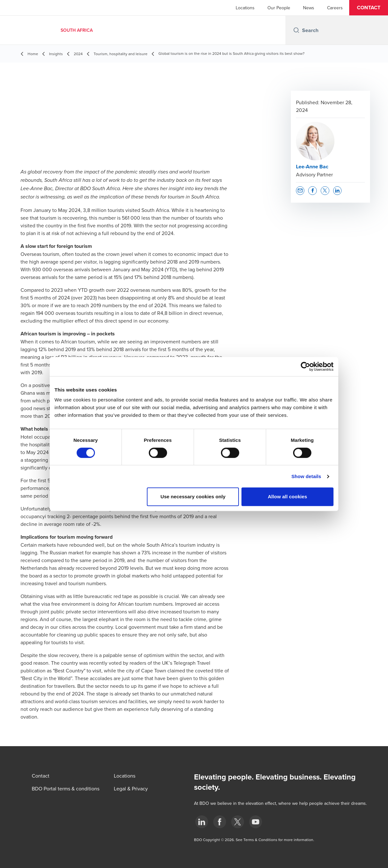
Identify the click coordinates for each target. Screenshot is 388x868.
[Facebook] (220, 822)
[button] (369, 8)
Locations (245, 8)
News (309, 8)
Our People (279, 8)
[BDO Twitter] (238, 822)
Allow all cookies (287, 497)
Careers (335, 8)
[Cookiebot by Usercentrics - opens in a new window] (305, 367)
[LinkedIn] (202, 822)
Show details (306, 476)
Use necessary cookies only (193, 497)
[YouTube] (256, 822)
